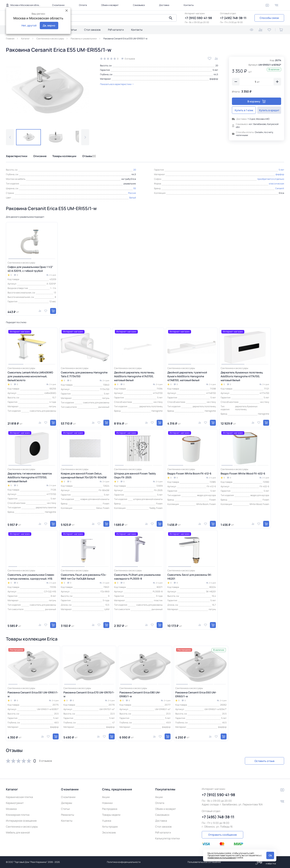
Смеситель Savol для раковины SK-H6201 (190, 577)
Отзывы (89, 156)
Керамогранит (15, 803)
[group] (48, 90)
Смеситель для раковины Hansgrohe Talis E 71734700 (84, 374)
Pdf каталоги (116, 30)
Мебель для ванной (18, 832)
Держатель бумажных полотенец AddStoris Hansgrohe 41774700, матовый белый (242, 376)
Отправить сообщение (222, 835)
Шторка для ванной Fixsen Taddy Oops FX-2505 (135, 475)
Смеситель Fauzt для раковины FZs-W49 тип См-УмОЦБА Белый (84, 577)
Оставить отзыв (264, 761)
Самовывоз (139, 5)
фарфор (214, 79)
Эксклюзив (109, 832)
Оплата (83, 5)
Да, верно (49, 25)
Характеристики (17, 156)
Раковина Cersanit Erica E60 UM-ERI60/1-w (196, 694)
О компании (58, 5)
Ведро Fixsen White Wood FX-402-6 (243, 473)
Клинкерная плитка (18, 815)
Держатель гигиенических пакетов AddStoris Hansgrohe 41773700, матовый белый (30, 477)
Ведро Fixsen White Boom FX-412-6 (189, 473)
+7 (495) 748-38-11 (233, 18)
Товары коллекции (64, 156)
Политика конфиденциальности (124, 862)
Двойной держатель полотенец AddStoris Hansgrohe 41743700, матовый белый (134, 376)
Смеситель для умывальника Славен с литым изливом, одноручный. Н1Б (31, 577)
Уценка (107, 821)
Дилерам (67, 803)
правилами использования (222, 858)
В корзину (257, 101)
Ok (270, 855)
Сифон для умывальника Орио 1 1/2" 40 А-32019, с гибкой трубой (30, 269)
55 (135, 188)
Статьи (72, 30)
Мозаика (11, 809)
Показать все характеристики (117, 84)
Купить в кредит (269, 110)
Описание (40, 156)
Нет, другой (29, 25)
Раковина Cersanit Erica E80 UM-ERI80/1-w (140, 694)
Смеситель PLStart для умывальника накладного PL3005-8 (137, 577)
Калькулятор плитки (167, 838)
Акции (106, 797)
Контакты (189, 5)
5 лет (215, 70)
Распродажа (110, 809)
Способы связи (269, 18)
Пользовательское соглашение (204, 862)
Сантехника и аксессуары (22, 827)
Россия (132, 193)
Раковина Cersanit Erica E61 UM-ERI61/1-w (33, 694)
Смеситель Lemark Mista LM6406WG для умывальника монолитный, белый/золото (30, 376)
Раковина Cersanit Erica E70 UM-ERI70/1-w (89, 694)
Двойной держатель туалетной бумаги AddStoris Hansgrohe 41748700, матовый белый (187, 376)
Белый (133, 198)
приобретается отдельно (271, 179)
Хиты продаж (110, 827)
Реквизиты (68, 815)
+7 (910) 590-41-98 (198, 18)
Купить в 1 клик (244, 110)
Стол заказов (92, 30)
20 (217, 65)
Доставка (164, 5)
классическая (276, 184)
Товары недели (111, 815)
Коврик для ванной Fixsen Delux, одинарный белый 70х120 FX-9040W (84, 475)
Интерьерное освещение (21, 821)
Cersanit (280, 188)
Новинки (107, 803)
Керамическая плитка (19, 797)
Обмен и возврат (110, 5)
